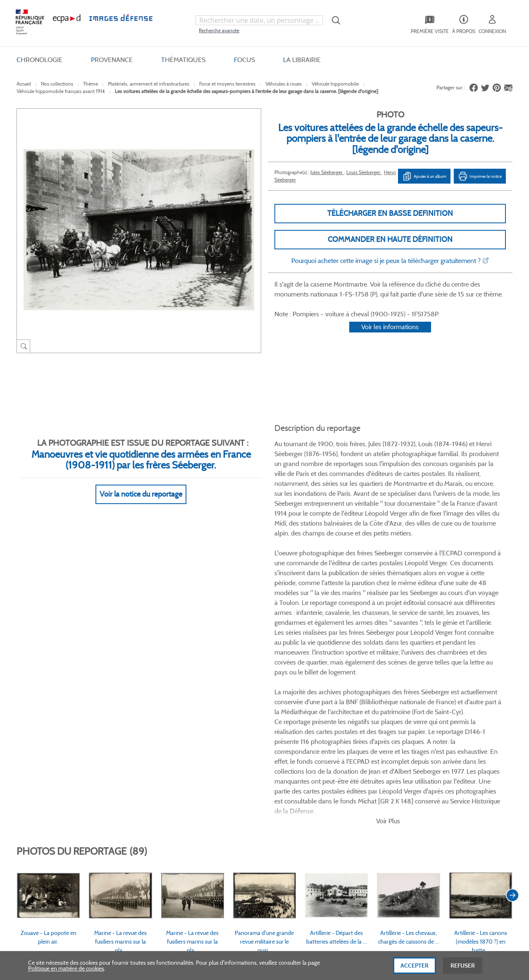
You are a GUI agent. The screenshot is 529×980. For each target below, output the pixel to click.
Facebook (334, 701)
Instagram (381, 701)
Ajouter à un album (424, 176)
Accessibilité (133, 810)
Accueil (24, 84)
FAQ (124, 755)
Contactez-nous (318, 796)
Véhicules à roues (284, 84)
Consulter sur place (52, 769)
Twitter (350, 701)
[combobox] (259, 20)
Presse (306, 810)
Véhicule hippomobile (335, 84)
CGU (214, 769)
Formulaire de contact (434, 772)
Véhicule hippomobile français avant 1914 (61, 91)
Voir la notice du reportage (141, 484)
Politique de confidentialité (241, 782)
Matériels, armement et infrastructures (149, 84)
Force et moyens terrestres (227, 84)
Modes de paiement (143, 782)
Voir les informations (390, 338)
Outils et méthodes (142, 796)
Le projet (309, 755)
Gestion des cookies (232, 810)
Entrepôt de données (324, 782)
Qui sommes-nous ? (54, 755)
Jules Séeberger (327, 172)
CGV (213, 755)
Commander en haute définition (390, 239)
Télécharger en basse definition (390, 213)
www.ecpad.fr (46, 782)
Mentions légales (228, 796)
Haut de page (450, 884)
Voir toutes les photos (475, 656)
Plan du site (247, 890)
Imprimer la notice (480, 176)
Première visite (316, 769)
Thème (91, 84)
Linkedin (366, 701)
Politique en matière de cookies (66, 973)
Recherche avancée (219, 30)
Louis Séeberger (364, 172)
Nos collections (57, 84)
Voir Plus (388, 502)
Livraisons (131, 769)
